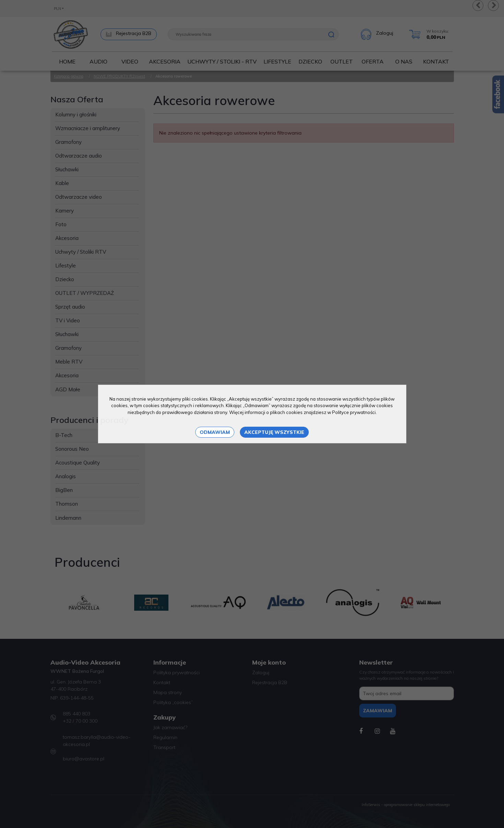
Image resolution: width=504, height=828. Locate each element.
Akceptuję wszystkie (274, 432)
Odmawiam (215, 432)
